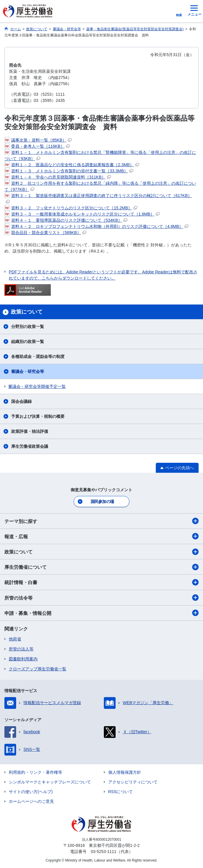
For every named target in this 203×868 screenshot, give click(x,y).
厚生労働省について (101, 567)
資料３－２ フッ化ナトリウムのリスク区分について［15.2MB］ (71, 208)
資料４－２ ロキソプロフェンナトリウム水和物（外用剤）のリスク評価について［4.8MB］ (96, 226)
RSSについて (121, 792)
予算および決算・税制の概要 (38, 416)
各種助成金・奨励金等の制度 (38, 356)
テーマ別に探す (101, 521)
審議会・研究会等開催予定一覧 (37, 386)
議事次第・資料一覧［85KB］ (38, 140)
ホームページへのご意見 (31, 801)
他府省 (15, 639)
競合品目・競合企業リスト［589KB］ (45, 233)
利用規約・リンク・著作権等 (35, 772)
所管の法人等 (21, 649)
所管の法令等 (101, 598)
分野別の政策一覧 (28, 327)
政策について (101, 552)
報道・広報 (101, 536)
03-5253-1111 (103, 852)
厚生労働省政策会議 (30, 446)
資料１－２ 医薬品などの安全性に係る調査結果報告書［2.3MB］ (72, 165)
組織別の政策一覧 (28, 342)
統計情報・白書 (101, 582)
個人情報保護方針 (125, 772)
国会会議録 (21, 401)
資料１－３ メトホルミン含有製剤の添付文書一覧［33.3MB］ (69, 171)
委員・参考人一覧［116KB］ (37, 146)
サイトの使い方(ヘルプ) (31, 792)
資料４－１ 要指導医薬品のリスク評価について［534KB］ (66, 220)
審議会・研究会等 (28, 371)
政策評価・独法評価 (30, 431)
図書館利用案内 (23, 659)
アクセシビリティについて (133, 782)
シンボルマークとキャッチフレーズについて (50, 782)
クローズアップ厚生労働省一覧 (38, 669)
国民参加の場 (102, 502)
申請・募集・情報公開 (101, 613)
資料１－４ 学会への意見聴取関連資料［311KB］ (58, 177)
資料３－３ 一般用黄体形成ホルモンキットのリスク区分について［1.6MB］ (82, 214)
